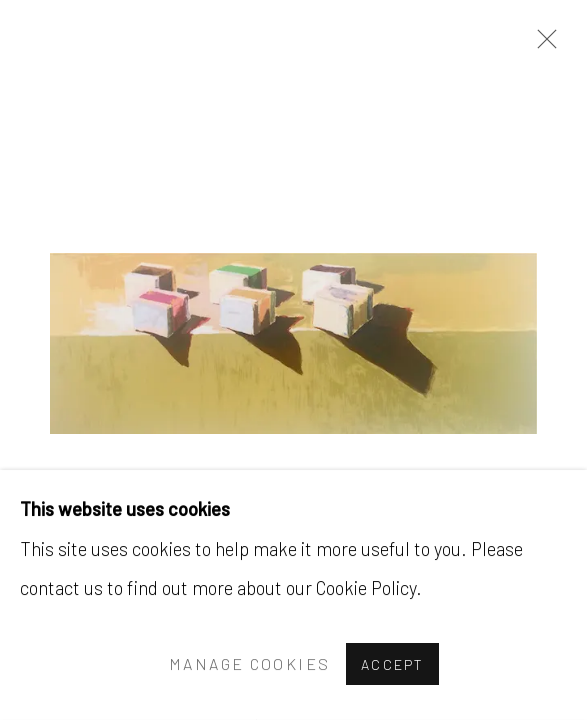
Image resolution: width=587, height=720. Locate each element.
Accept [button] (392, 664)
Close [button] (542, 45)
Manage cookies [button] (249, 664)
